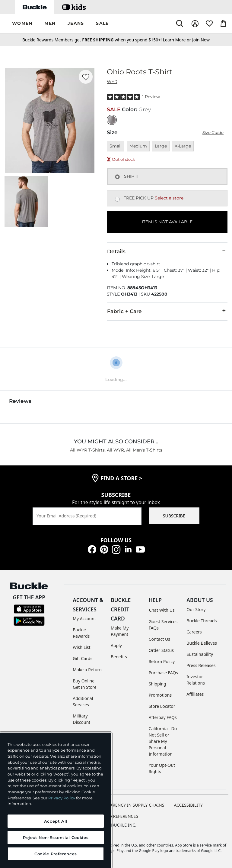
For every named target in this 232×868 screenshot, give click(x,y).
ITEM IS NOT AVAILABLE (167, 222)
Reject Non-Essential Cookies (56, 837)
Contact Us (159, 639)
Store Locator (162, 706)
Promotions (160, 695)
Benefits (119, 657)
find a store (122, 478)
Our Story (196, 609)
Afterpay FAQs (163, 717)
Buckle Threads (202, 621)
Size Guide (213, 133)
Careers (194, 632)
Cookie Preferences (116, 816)
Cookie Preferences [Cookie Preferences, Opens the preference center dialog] (56, 854)
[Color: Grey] (112, 120)
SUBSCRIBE (174, 516)
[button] (22, 24)
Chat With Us (162, 610)
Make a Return (87, 670)
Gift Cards (83, 658)
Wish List (81, 647)
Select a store (169, 198)
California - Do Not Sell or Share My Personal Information (163, 741)
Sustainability (200, 654)
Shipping (157, 684)
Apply (116, 645)
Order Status (161, 650)
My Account (84, 619)
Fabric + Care (167, 311)
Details (167, 251)
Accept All (56, 821)
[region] (56, 800)
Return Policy (162, 661)
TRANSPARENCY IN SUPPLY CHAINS (129, 805)
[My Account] (195, 24)
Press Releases (201, 665)
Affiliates (195, 694)
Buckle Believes (202, 643)
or (178, 40)
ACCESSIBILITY (188, 805)
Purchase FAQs (163, 673)
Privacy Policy (62, 798)
